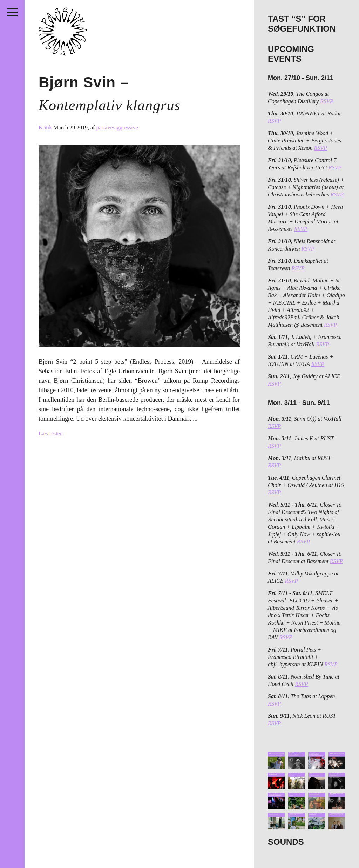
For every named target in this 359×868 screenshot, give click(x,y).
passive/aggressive (117, 128)
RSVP (327, 101)
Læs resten (51, 433)
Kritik (46, 128)
